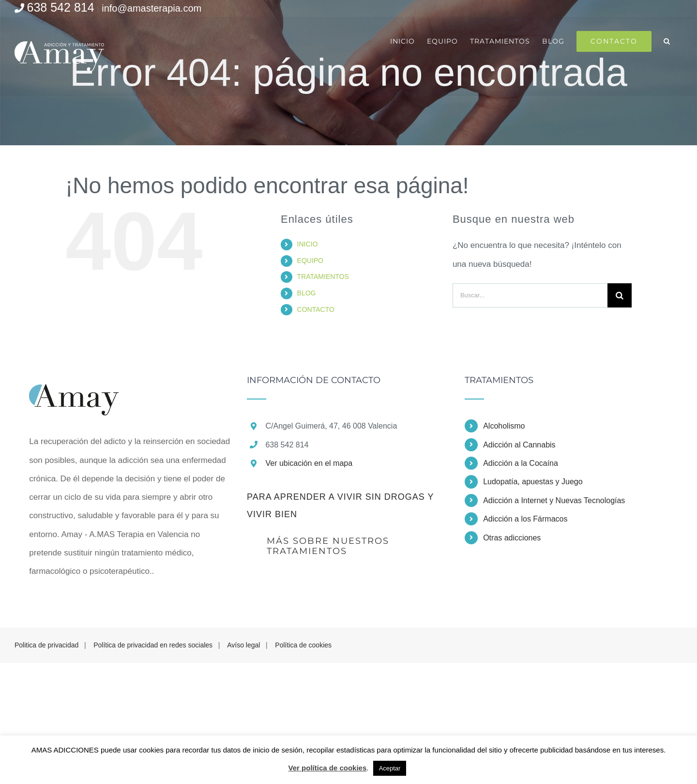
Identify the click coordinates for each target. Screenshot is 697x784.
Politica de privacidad (46, 645)
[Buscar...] (530, 295)
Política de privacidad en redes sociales (153, 645)
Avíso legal (243, 645)
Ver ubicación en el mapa (309, 463)
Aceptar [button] (390, 768)
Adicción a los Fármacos (525, 519)
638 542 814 (61, 7)
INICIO (308, 244)
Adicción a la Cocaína (521, 463)
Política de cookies (303, 645)
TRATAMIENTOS (323, 277)
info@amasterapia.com (152, 8)
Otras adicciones (512, 538)
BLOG (307, 293)
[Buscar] (620, 295)
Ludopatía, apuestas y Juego (533, 482)
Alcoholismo (504, 426)
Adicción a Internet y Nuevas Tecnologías (554, 500)
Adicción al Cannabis (519, 445)
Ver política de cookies (328, 768)
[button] (667, 41)
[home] (74, 385)
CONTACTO (316, 309)
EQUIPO (310, 261)
